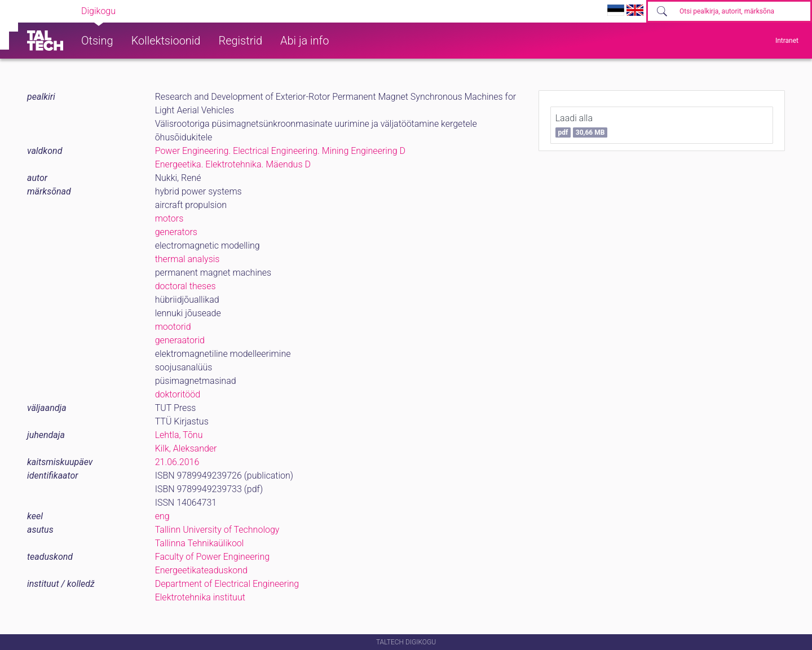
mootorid (173, 327)
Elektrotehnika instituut (200, 597)
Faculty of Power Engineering (212, 557)
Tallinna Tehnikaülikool (200, 543)
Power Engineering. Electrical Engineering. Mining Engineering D (280, 151)
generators (176, 232)
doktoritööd (178, 394)
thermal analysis (187, 259)
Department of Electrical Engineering (227, 584)
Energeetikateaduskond (201, 570)
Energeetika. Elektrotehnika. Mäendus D (233, 164)
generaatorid (180, 340)
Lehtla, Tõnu (179, 435)
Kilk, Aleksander (186, 448)
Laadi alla (582, 125)
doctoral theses (186, 286)
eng (162, 516)
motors (169, 218)
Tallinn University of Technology (217, 530)
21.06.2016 (177, 462)
